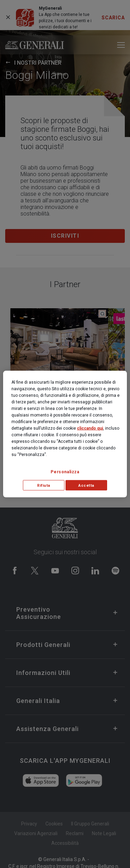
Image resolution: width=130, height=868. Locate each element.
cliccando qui (90, 428)
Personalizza (65, 472)
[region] (65, 434)
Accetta (86, 485)
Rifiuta (44, 485)
